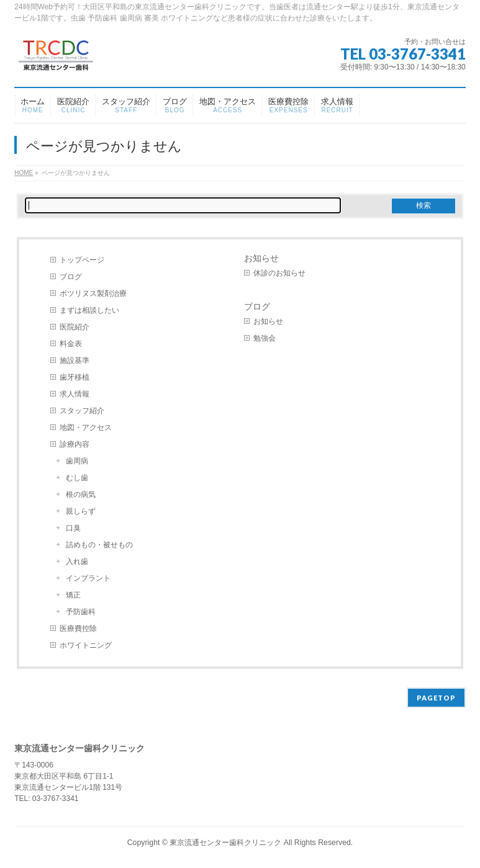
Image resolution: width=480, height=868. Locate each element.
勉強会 (265, 338)
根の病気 (81, 494)
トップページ (82, 260)
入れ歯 (77, 562)
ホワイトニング (86, 645)
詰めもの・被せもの (99, 545)
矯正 (73, 595)
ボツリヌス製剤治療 (93, 293)
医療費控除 (78, 629)
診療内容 (75, 444)
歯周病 (77, 461)
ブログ (71, 277)
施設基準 (75, 360)
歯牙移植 (75, 377)
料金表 (71, 344)
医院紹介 (75, 327)
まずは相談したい (89, 310)
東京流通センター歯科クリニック (225, 843)
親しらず (81, 511)
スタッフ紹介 (82, 411)
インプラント (88, 578)
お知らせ (261, 258)
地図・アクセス (86, 427)
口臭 (73, 528)
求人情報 (75, 394)
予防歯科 (81, 612)
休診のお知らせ (279, 273)
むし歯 (77, 478)
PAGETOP (436, 698)
